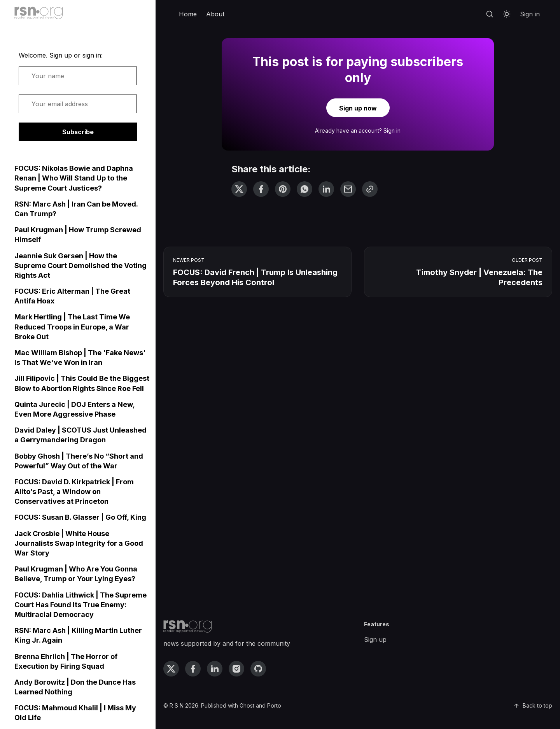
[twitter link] (171, 669)
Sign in (530, 14)
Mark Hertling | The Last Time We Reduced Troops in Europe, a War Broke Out (72, 327)
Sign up (375, 640)
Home (188, 14)
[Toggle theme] (507, 14)
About (215, 14)
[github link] (258, 669)
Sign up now (358, 108)
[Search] (490, 14)
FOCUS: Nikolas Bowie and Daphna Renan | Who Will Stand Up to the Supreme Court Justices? (74, 178)
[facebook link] (193, 669)
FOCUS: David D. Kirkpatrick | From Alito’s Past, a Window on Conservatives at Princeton (74, 492)
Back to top (533, 705)
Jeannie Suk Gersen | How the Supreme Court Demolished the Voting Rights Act (80, 265)
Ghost (247, 705)
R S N (177, 705)
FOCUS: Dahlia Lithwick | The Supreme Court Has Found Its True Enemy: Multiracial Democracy (80, 605)
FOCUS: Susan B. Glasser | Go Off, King (80, 517)
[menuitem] (188, 14)
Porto (274, 705)
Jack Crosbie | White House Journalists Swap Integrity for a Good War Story (79, 543)
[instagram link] (236, 669)
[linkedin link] (215, 669)
